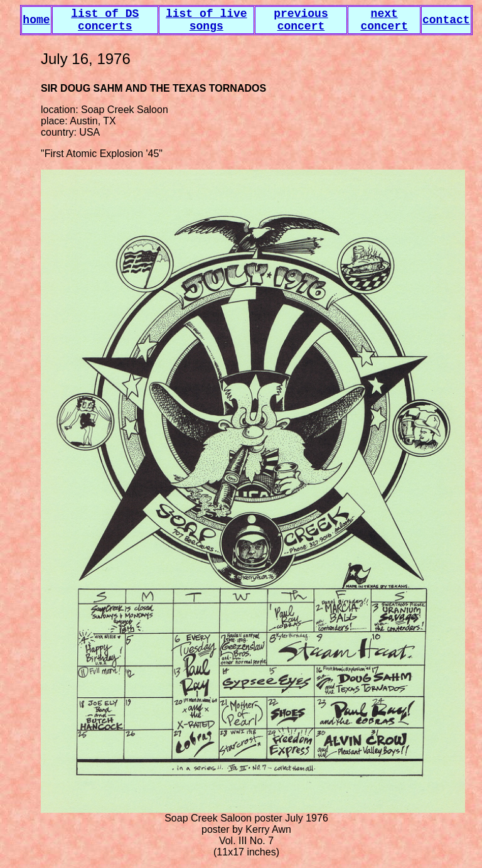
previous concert (301, 20)
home (36, 20)
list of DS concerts (105, 20)
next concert (384, 20)
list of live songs (206, 20)
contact (446, 20)
